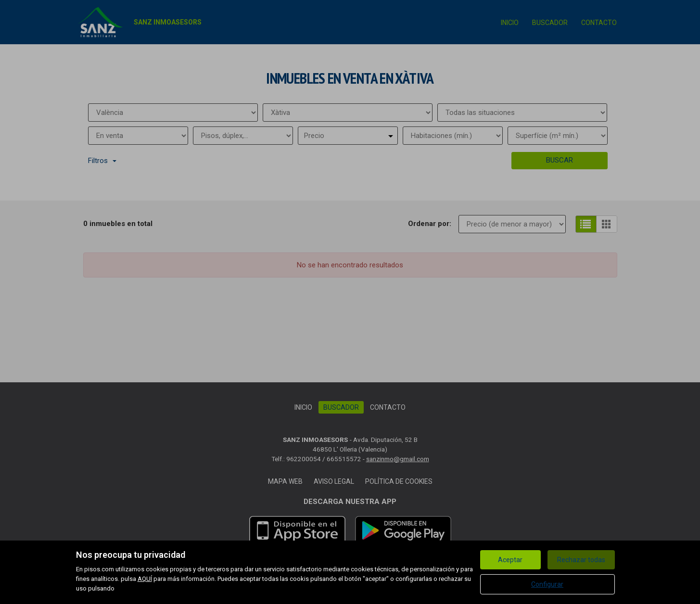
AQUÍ (145, 579)
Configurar (547, 584)
